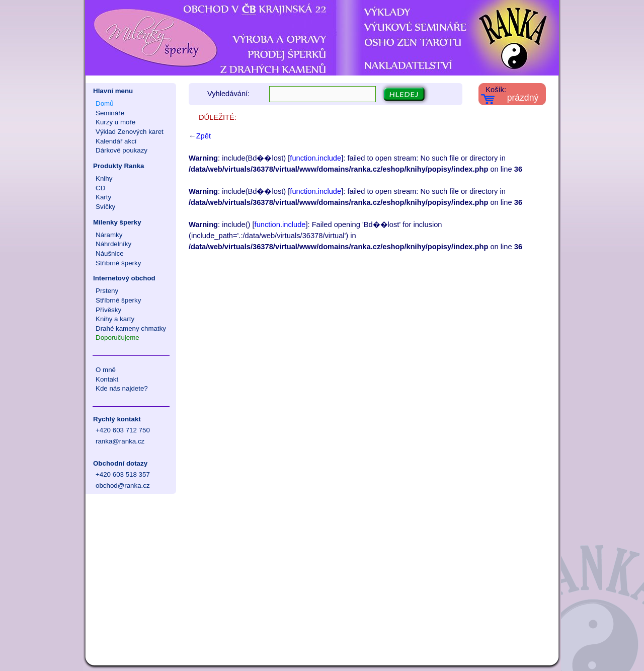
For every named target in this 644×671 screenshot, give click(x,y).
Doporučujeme (117, 338)
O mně (106, 370)
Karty (103, 197)
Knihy (104, 178)
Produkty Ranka (118, 166)
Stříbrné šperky (118, 263)
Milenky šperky (117, 222)
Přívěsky (108, 310)
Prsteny (107, 291)
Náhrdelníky (113, 244)
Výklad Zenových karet (130, 132)
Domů (105, 103)
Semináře (110, 113)
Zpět (204, 136)
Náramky (109, 235)
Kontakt (107, 379)
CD (100, 188)
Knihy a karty (115, 319)
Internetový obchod (124, 278)
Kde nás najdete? (122, 388)
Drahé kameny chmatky (131, 328)
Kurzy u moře (115, 122)
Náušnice (110, 253)
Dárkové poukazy (122, 150)
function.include (315, 158)
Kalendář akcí (116, 141)
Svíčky (105, 207)
